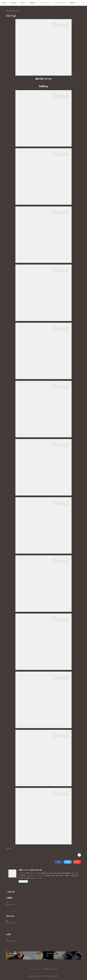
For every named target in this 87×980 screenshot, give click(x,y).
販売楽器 (14, 3)
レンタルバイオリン (60, 3)
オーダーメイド (45, 3)
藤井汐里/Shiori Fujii (12, 921)
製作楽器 (72, 3)
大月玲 (8, 935)
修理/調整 (32, 3)
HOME (4, 3)
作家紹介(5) (9, 849)
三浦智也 (9, 898)
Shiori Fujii (10, 916)
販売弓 (23, 3)
